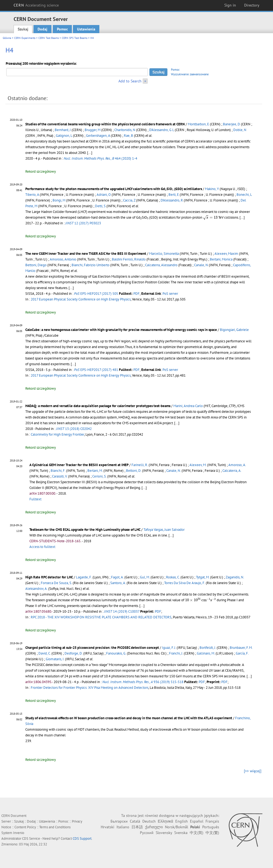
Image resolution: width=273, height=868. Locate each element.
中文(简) (197, 833)
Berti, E (174, 195)
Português (211, 827)
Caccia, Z (129, 200)
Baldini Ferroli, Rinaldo (129, 259)
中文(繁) (212, 833)
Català (135, 821)
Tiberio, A (32, 195)
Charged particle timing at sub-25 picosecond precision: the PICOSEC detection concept (92, 648)
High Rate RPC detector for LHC (49, 577)
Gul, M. (145, 577)
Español (197, 821)
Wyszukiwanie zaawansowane (190, 74)
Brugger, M (93, 130)
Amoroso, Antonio (63, 259)
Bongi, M (59, 200)
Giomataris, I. (55, 659)
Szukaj (23, 29)
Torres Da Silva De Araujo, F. (185, 583)
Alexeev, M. (198, 465)
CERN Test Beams (49, 38)
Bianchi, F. (58, 471)
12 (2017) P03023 (83, 223)
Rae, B (128, 136)
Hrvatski (108, 827)
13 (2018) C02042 (74, 429)
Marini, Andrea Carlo (188, 406)
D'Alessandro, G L (162, 130)
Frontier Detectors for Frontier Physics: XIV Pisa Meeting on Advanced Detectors (90, 688)
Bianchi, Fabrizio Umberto (91, 265)
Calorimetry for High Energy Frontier (57, 434)
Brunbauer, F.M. (241, 648)
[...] (90, 153)
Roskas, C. (173, 577)
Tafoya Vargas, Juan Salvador (164, 530)
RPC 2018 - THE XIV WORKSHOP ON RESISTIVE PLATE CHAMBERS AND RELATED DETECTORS (101, 617)
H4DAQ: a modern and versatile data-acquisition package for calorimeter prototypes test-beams (98, 406)
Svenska (181, 833)
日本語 (137, 827)
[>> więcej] (253, 771)
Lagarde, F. (84, 577)
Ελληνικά (165, 821)
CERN (36, 5)
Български (119, 821)
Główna (7, 38)
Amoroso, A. (237, 465)
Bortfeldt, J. (208, 648)
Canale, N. (174, 471)
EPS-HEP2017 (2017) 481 (96, 370)
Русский (147, 833)
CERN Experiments (25, 38)
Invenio (19, 833)
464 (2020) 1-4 (100, 158)
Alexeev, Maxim (226, 254)
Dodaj (42, 29)
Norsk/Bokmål (177, 827)
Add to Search (130, 81)
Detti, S (100, 206)
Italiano (123, 827)
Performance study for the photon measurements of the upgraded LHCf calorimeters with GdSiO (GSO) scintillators (114, 189)
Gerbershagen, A (98, 136)
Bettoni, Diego (36, 265)
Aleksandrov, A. (36, 589)
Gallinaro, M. (206, 653)
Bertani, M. (95, 471)
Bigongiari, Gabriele (234, 330)
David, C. (45, 653)
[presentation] (166, 190)
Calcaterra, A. (232, 471)
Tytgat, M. (203, 577)
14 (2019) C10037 (122, 611)
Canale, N (201, 265)
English (182, 821)
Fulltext (35, 499)
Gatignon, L (64, 136)
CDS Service (31, 838)
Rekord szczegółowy (41, 171)
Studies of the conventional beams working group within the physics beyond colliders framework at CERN (105, 124)
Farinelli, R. (140, 465)
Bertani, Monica (221, 259)
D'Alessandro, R (172, 200)
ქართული (154, 827)
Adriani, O (104, 195)
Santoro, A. (118, 583)
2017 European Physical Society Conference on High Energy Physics (81, 299)
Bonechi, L (244, 195)
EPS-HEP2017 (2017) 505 (96, 294)
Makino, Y (212, 189)
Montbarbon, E (198, 124)
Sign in (230, 5)
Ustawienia (86, 29)
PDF (136, 294)
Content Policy (25, 827)
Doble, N (240, 130)
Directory (252, 5)
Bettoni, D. (134, 471)
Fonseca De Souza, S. (56, 583)
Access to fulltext (42, 547)
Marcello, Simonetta (164, 254)
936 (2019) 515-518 (143, 682)
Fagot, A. (117, 577)
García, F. (242, 653)
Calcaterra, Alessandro (161, 265)
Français (212, 821)
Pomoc (62, 29)
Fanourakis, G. (116, 653)
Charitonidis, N (125, 130)
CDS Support (82, 838)
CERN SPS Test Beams (75, 38)
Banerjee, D (231, 124)
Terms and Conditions (55, 827)
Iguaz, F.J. (169, 648)
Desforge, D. (73, 653)
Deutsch (149, 821)
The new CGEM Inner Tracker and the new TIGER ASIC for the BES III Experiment (86, 254)
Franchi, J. (176, 653)
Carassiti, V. (60, 476)
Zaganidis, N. (235, 577)
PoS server (170, 294)
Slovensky (164, 833)
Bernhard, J (63, 130)
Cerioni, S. (99, 476)
